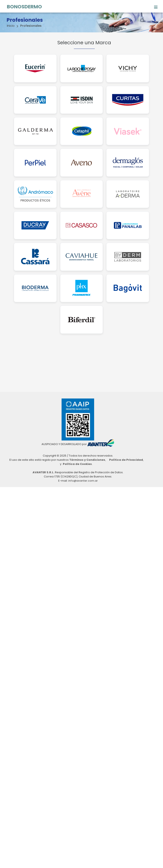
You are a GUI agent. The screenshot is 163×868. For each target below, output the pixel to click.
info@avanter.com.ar (83, 481)
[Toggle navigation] (156, 6)
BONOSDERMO (24, 6)
